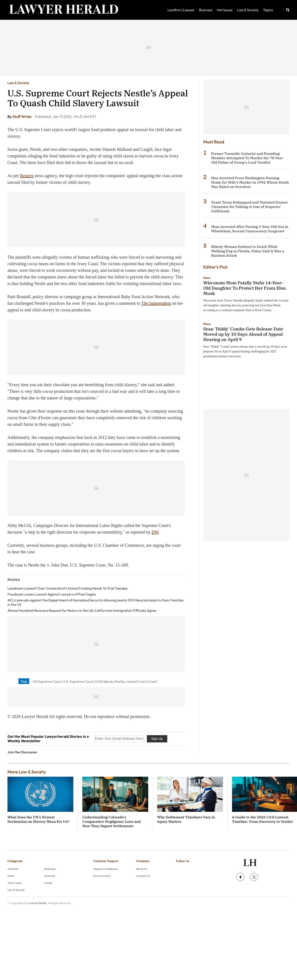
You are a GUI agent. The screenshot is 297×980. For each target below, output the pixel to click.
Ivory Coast (148, 681)
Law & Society (248, 10)
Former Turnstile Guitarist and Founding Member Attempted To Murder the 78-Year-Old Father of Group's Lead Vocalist (248, 158)
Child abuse (104, 681)
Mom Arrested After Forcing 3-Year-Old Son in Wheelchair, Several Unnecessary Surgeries (250, 229)
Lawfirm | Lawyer (181, 10)
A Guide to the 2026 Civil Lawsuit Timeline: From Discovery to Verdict (262, 819)
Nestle (119, 681)
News (207, 278)
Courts (48, 883)
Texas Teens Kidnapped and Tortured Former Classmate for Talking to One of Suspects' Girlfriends (249, 207)
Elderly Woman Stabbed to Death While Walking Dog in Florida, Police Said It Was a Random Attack (248, 251)
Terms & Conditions (105, 869)
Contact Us (143, 876)
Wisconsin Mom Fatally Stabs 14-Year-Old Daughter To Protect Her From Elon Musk (245, 288)
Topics (268, 10)
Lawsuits (50, 876)
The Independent (156, 303)
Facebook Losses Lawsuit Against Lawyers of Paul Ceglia (52, 594)
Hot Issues (225, 10)
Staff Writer (23, 116)
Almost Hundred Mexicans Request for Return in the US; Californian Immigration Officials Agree (82, 610)
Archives (13, 869)
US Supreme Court (47, 681)
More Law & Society (27, 772)
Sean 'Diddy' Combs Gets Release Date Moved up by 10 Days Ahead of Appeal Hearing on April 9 (243, 334)
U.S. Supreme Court (78, 681)
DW (155, 532)
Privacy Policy (102, 876)
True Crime (14, 883)
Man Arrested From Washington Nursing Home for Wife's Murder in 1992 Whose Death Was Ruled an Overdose (250, 182)
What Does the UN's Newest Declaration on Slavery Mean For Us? (38, 819)
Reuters (27, 176)
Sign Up (157, 739)
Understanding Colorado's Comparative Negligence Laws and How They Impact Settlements (112, 821)
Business (206, 10)
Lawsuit (132, 681)
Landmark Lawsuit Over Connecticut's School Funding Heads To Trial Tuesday (67, 588)
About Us (142, 869)
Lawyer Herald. (38, 903)
